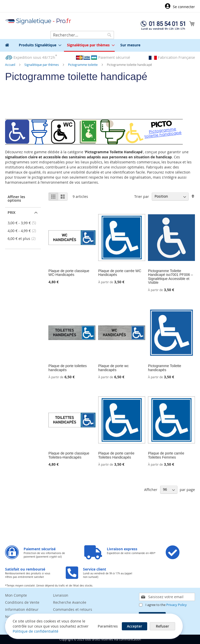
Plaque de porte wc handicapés (113, 368)
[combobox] (82, 35)
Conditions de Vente (22, 602)
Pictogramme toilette (83, 65)
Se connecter (184, 7)
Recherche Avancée (70, 602)
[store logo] (38, 21)
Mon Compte (16, 595)
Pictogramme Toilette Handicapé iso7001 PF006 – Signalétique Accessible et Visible (170, 277)
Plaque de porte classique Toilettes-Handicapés (69, 455)
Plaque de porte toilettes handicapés (68, 368)
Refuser (163, 626)
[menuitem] (39, 45)
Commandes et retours (73, 609)
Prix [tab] (12, 212)
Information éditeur (22, 609)
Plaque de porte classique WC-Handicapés (69, 273)
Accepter (135, 626)
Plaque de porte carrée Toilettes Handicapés (116, 455)
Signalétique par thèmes (42, 65)
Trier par (142, 196)
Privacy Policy (177, 605)
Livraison (61, 595)
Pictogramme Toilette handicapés (164, 368)
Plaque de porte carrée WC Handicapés (120, 273)
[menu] (100, 45)
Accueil (11, 65)
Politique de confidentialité (36, 631)
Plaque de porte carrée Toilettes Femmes (166, 455)
